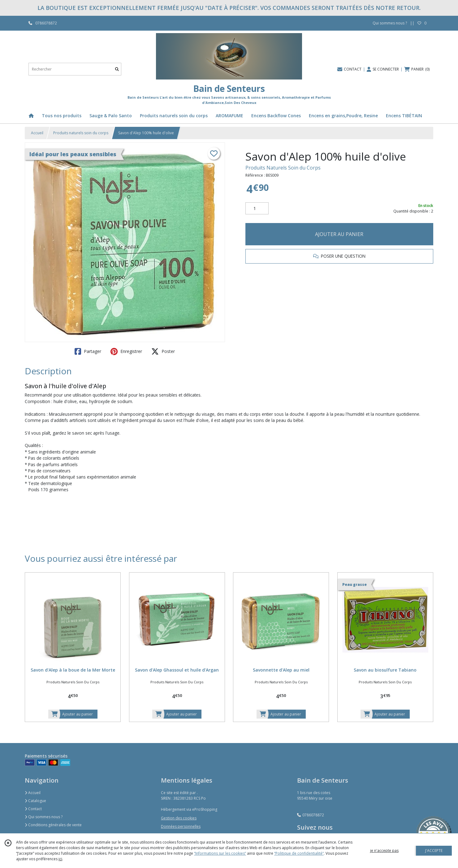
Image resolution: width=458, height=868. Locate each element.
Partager (88, 351)
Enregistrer (126, 351)
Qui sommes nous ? (44, 817)
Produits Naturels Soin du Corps (283, 168)
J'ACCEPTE (434, 851)
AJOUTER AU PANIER (339, 234)
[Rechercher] (117, 69)
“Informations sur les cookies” (220, 853)
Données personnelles (181, 826)
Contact (33, 809)
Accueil (37, 133)
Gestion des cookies (179, 818)
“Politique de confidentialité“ (299, 853)
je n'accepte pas (384, 851)
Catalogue (35, 801)
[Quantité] (257, 208)
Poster (163, 351)
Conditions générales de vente (53, 825)
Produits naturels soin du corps (81, 133)
